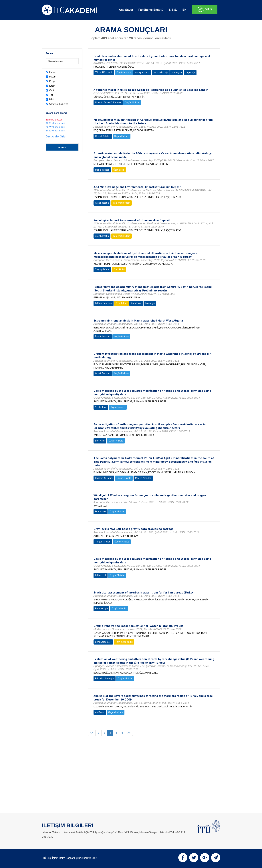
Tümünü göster (54, 120)
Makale (53, 72)
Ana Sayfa (126, 10)
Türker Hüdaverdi (104, 72)
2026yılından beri (55, 123)
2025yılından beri (55, 127)
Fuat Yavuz (101, 512)
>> (129, 733)
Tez (51, 95)
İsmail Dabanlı (103, 337)
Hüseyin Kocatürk (104, 478)
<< (92, 733)
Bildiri (52, 99)
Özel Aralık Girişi (56, 136)
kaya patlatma (142, 72)
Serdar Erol (101, 407)
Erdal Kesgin (101, 609)
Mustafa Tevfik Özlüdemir (108, 103)
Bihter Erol (101, 575)
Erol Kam (100, 441)
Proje (52, 81)
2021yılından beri (55, 131)
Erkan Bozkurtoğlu (105, 679)
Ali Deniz (100, 712)
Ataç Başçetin (102, 203)
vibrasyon (177, 72)
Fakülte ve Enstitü (151, 10)
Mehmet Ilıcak (102, 170)
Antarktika (136, 303)
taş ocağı (190, 72)
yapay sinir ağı (161, 72)
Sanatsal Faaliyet (58, 104)
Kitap (52, 86)
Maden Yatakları (143, 478)
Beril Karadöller (103, 642)
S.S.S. (173, 10)
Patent (53, 77)
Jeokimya (150, 303)
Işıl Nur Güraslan (104, 303)
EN (184, 10)
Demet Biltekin (103, 136)
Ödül (52, 90)
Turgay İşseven (103, 542)
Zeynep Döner (102, 269)
